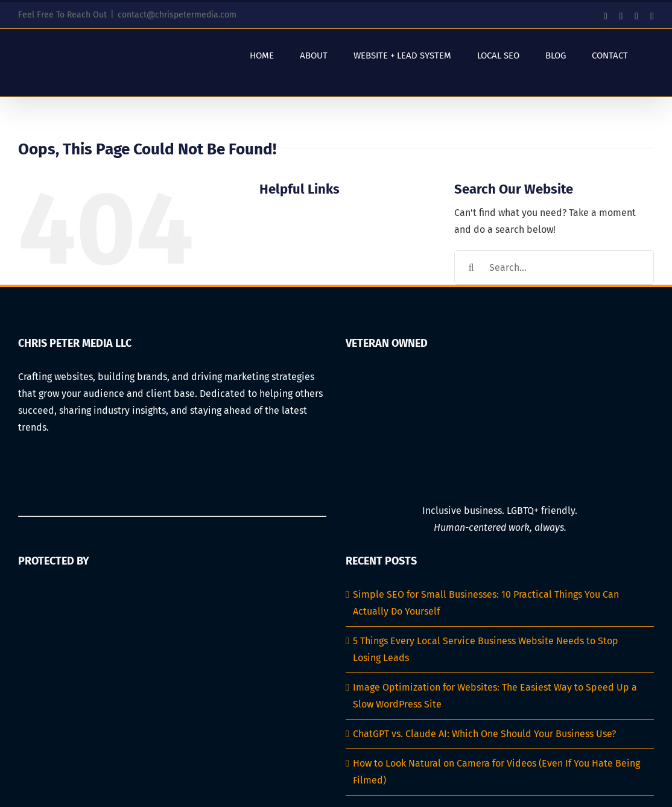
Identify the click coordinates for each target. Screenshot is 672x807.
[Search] (471, 267)
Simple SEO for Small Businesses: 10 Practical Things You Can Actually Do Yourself (486, 603)
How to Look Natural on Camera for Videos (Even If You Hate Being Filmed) (496, 772)
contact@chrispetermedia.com (177, 15)
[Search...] (554, 267)
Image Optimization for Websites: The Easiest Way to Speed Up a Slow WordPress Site (495, 696)
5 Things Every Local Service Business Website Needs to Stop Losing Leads (486, 649)
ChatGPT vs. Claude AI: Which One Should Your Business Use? (484, 734)
